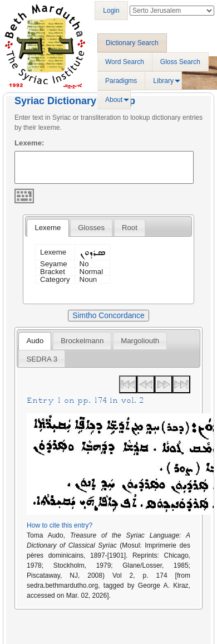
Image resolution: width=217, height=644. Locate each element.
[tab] (48, 228)
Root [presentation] (130, 228)
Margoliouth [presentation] (140, 341)
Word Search (125, 62)
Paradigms (121, 81)
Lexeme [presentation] (48, 228)
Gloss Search (180, 62)
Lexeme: (29, 143)
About (114, 100)
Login (111, 11)
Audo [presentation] (35, 341)
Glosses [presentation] (91, 228)
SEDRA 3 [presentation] (42, 359)
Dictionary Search (132, 43)
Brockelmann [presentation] (82, 341)
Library (163, 81)
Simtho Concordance (108, 315)
